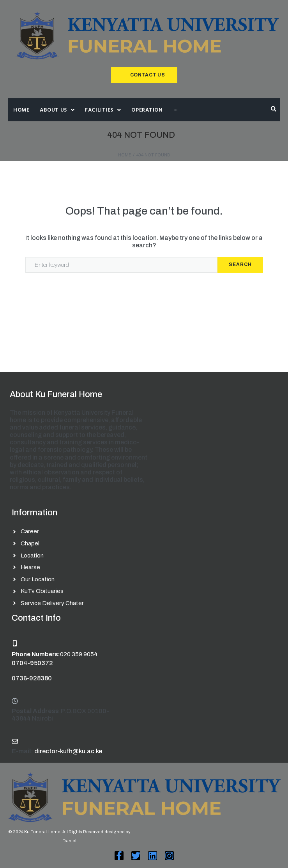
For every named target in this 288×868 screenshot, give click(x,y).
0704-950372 (32, 663)
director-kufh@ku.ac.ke (68, 751)
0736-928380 (32, 678)
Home (125, 155)
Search (240, 264)
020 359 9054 (79, 654)
